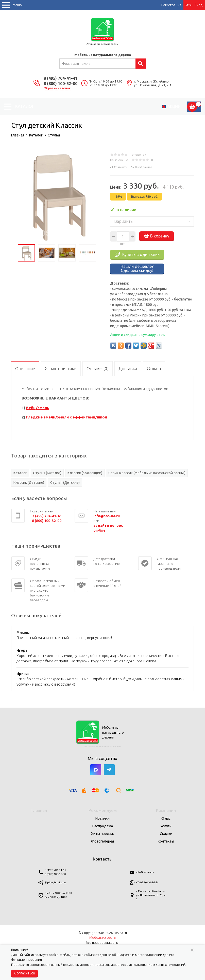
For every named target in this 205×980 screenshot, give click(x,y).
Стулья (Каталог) (47, 473)
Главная (39, 810)
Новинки (102, 818)
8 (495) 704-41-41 (61, 78)
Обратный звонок (57, 88)
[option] (57, 196)
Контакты (166, 841)
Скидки (166, 834)
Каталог (20, 473)
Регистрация (171, 5)
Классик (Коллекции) (85, 473)
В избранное (144, 167)
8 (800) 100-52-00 (61, 84)
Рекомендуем (103, 810)
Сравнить (121, 167)
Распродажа (103, 826)
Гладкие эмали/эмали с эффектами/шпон (67, 417)
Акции (174, 106)
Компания (166, 810)
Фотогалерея (102, 841)
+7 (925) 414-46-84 (147, 882)
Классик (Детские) (29, 483)
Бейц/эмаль (38, 408)
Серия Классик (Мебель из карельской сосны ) (147, 473)
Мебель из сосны (102, 937)
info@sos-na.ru (145, 872)
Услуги (166, 826)
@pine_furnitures (55, 882)
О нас (166, 818)
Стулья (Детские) (65, 483)
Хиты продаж (102, 834)
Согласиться (24, 973)
